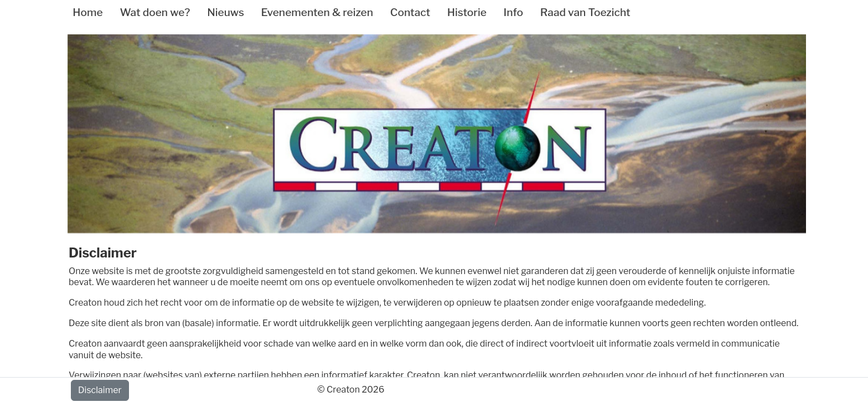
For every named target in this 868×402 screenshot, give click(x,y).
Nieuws (226, 12)
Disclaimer (100, 390)
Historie (467, 12)
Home (87, 12)
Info (514, 12)
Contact (410, 12)
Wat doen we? (155, 12)
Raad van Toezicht (585, 12)
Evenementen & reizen (317, 12)
